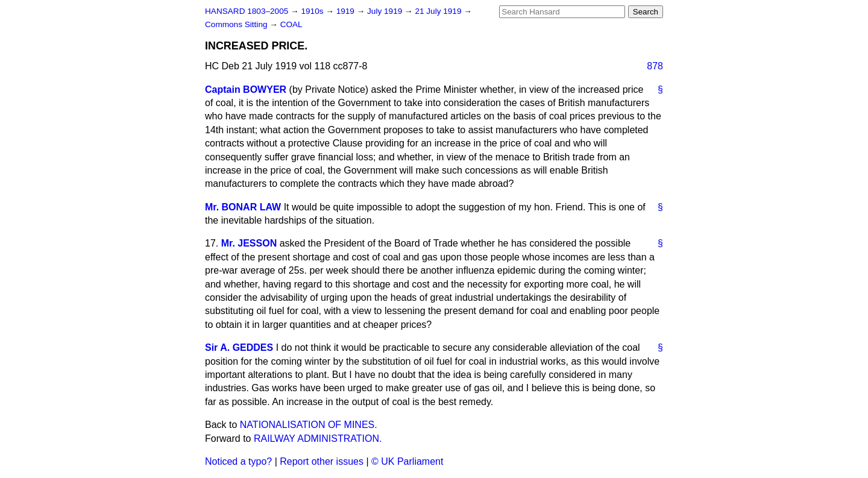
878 (655, 66)
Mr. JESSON (249, 243)
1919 (347, 11)
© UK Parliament (407, 461)
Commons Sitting (237, 24)
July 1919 (386, 11)
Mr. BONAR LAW (243, 207)
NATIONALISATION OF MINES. (309, 425)
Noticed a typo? (238, 461)
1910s (313, 11)
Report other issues (322, 461)
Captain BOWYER (246, 90)
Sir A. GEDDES (239, 347)
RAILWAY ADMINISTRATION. (318, 439)
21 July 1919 (439, 11)
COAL (291, 24)
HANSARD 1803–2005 (247, 11)
